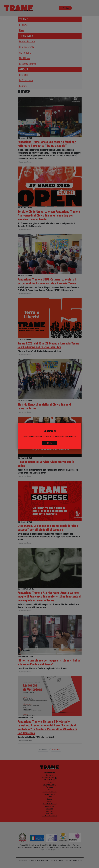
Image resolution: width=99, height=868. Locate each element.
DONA (50, 443)
